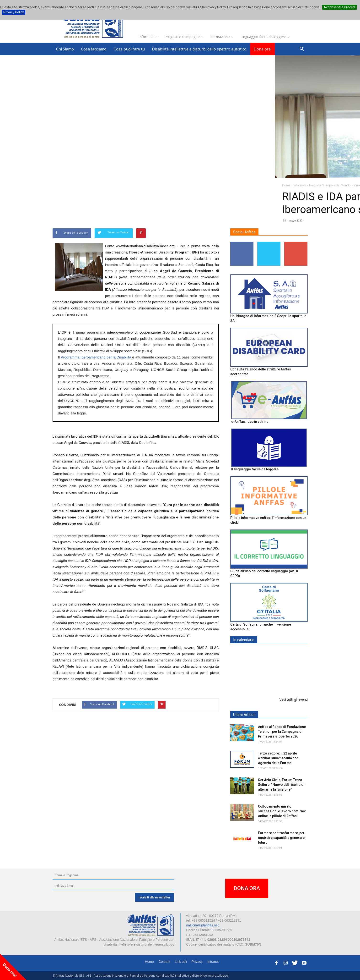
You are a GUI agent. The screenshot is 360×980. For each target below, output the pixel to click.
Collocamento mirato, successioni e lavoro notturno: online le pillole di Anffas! (282, 811)
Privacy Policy (14, 12)
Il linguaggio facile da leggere (255, 469)
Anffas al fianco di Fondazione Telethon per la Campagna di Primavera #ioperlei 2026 (282, 732)
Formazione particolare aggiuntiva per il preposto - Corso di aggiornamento (279, 681)
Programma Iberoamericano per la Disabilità (96, 357)
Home (149, 962)
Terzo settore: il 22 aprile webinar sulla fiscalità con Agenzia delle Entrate (278, 758)
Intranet (213, 962)
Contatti (164, 962)
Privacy (197, 962)
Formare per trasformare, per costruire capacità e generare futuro (281, 838)
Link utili (181, 962)
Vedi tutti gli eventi (294, 699)
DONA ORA (247, 888)
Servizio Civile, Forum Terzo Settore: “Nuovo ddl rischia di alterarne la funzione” (281, 785)
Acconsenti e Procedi (340, 7)
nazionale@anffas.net (202, 925)
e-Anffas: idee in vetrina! (250, 422)
